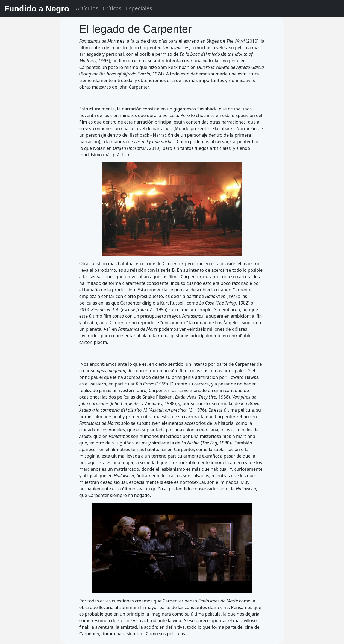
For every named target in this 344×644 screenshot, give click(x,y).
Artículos (87, 8)
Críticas (112, 8)
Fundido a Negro (37, 9)
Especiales (139, 8)
